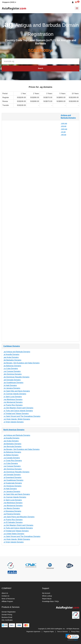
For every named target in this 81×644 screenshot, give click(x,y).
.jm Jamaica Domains (12, 388)
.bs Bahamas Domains (12, 366)
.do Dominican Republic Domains (16, 377)
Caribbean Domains (12, 346)
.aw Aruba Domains (11, 357)
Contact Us (5, 596)
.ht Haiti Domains (10, 385)
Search (41, 68)
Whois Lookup (47, 596)
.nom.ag (64, 129)
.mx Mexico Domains (12, 508)
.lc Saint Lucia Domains (13, 397)
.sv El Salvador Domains (13, 522)
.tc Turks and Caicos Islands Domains (18, 411)
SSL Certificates (7, 620)
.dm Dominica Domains (12, 374)
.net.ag (63, 135)
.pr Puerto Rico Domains (13, 405)
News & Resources (8, 599)
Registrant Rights (49, 632)
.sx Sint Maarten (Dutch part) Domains (18, 408)
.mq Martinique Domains (13, 399)
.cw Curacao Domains (12, 371)
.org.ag (64, 126)
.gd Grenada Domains (12, 380)
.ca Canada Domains (12, 458)
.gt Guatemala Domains (13, 483)
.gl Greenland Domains (12, 477)
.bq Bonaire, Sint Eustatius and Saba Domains (21, 363)
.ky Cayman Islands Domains (15, 394)
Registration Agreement (33, 632)
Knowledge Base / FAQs (50, 601)
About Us (5, 593)
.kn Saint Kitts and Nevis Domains (17, 391)
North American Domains (14, 430)
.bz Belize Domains (11, 455)
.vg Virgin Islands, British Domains (17, 419)
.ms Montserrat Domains (13, 402)
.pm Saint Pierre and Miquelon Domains (19, 517)
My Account (46, 593)
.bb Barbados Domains (12, 360)
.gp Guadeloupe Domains (13, 383)
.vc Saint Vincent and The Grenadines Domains (22, 416)
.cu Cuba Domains (11, 369)
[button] (9, 2)
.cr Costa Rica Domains (13, 461)
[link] (72, 637)
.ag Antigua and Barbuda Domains (17, 352)
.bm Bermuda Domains (12, 446)
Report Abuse (47, 599)
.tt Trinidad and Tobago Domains (16, 414)
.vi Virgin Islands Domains (13, 422)
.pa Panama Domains (12, 514)
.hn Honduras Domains (12, 486)
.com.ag (64, 123)
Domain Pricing (7, 615)
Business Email (7, 617)
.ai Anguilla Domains (11, 354)
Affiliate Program (7, 601)
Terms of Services (63, 632)
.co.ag (63, 132)
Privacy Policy (75, 632)
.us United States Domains (14, 534)
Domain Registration (9, 612)
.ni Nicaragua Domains (12, 511)
